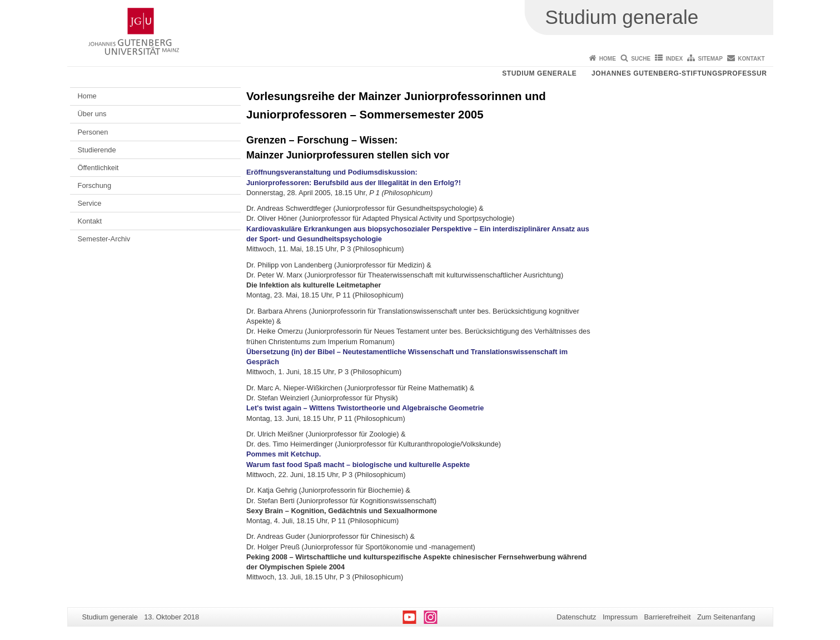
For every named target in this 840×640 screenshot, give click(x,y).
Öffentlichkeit (98, 168)
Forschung (95, 185)
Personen (93, 132)
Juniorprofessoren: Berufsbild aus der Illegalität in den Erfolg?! (354, 183)
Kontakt (751, 59)
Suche (641, 59)
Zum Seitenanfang (726, 617)
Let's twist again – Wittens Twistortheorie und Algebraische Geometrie (365, 408)
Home (608, 59)
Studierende (97, 150)
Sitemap (710, 59)
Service (90, 203)
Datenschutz (576, 617)
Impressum (620, 617)
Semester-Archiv (104, 239)
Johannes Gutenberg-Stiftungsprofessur (679, 73)
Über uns (92, 114)
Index (675, 59)
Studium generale (539, 73)
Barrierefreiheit (668, 617)
